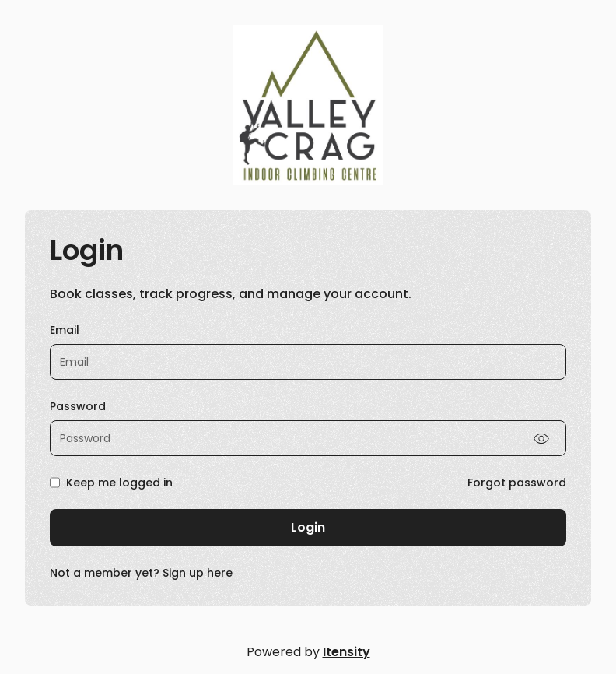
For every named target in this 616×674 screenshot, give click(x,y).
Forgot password (517, 483)
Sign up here (198, 573)
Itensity (346, 652)
